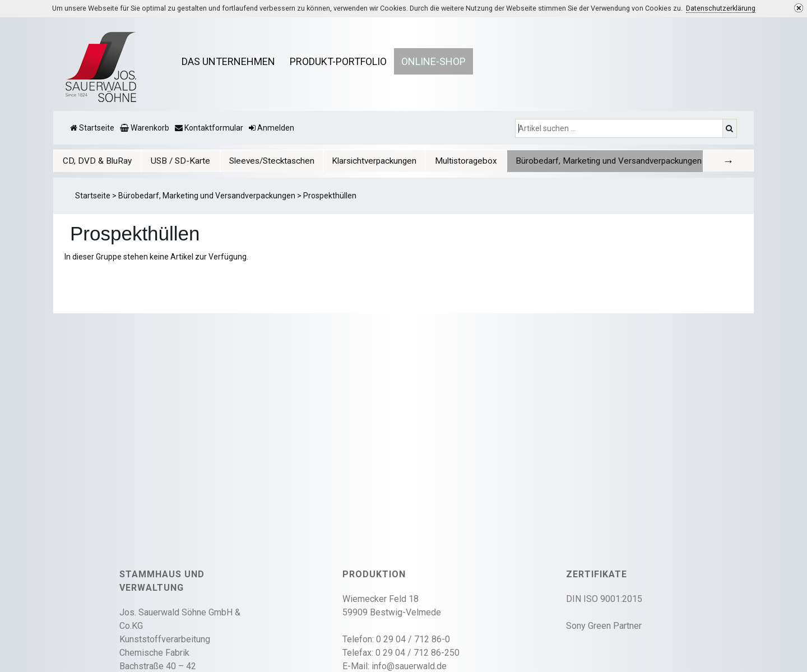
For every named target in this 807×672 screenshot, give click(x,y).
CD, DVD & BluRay (97, 161)
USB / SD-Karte (180, 161)
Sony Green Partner (604, 626)
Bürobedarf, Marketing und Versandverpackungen (609, 161)
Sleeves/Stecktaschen (272, 161)
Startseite (93, 196)
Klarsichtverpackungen (374, 161)
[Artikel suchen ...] (620, 128)
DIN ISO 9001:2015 (604, 599)
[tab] (97, 161)
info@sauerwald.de (409, 666)
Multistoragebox (466, 161)
